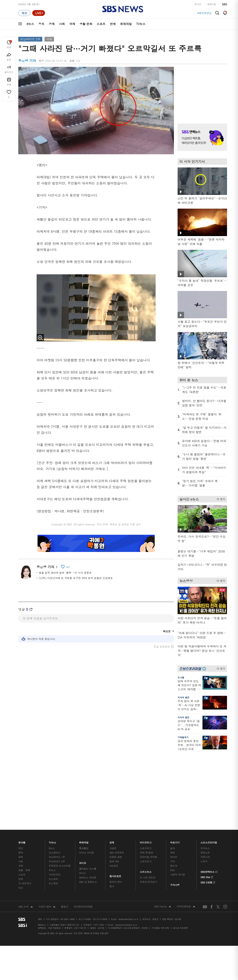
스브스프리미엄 (209, 850)
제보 (172, 861)
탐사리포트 (115, 884)
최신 (21, 857)
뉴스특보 (53, 892)
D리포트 (114, 874)
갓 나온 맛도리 (148, 886)
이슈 (21, 896)
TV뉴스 (141, 24)
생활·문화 (86, 24)
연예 (113, 24)
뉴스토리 (53, 887)
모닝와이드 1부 (57, 865)
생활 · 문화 (24, 879)
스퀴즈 (204, 870)
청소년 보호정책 (180, 936)
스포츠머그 (146, 857)
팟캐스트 (205, 861)
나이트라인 (55, 883)
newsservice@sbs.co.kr (126, 933)
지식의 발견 (183, 697)
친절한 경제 (116, 865)
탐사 (112, 895)
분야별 (22, 850)
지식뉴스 (205, 857)
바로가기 (175, 850)
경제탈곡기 (183, 737)
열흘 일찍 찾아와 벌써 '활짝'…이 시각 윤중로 (65, 573)
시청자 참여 (47, 915)
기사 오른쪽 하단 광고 (201, 789)
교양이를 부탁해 (148, 865)
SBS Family (163, 915)
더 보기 (220, 499)
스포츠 (101, 24)
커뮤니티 (205, 865)
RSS (172, 879)
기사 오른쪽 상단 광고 (201, 91)
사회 (62, 24)
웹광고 (65, 915)
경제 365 (114, 870)
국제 (72, 24)
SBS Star (207, 885)
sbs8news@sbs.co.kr (128, 928)
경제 (52, 24)
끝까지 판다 (116, 890)
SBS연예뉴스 (209, 880)
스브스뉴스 (146, 879)
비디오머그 (146, 850)
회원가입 (212, 4)
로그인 (198, 4)
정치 (41, 24)
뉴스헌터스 (55, 861)
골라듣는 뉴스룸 (88, 877)
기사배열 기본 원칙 (160, 936)
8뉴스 (30, 24)
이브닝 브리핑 (87, 861)
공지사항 (175, 893)
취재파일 (126, 24)
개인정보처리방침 (83, 915)
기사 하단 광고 (96, 697)
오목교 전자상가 (148, 890)
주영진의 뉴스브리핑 (60, 874)
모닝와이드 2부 (30, 39)
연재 (112, 850)
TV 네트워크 (25, 892)
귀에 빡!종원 (147, 861)
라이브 (174, 865)
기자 (172, 870)
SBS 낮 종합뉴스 (88, 890)
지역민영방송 (186, 915)
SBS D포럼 (208, 890)
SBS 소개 (26, 915)
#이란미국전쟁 (203, 13)
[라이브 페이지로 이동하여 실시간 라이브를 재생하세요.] (39, 13)
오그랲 (181, 677)
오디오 (83, 870)
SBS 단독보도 (117, 861)
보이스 (83, 881)
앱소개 (174, 874)
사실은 (113, 857)
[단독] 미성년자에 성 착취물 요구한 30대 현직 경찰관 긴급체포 (76, 578)
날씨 (172, 857)
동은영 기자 (47, 567)
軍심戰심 (84, 857)
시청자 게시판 (177, 883)
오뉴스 (52, 879)
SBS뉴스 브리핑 (88, 886)
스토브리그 (146, 870)
